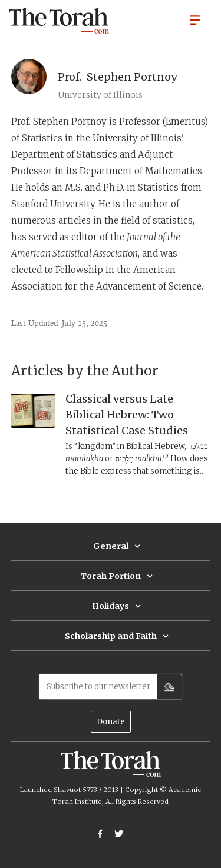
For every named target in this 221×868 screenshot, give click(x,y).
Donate (111, 722)
